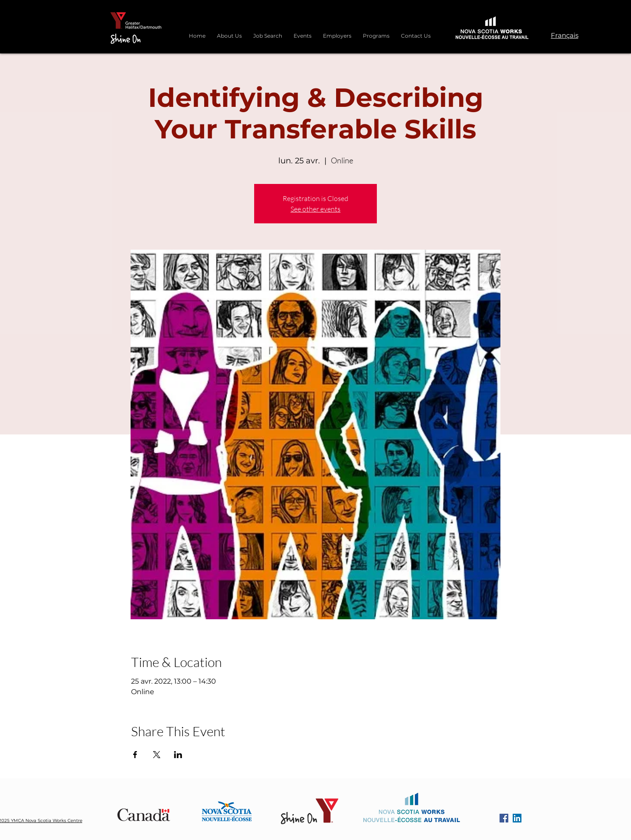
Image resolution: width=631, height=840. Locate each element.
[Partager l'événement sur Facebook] (135, 755)
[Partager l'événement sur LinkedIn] (178, 755)
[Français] (564, 35)
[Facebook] (504, 818)
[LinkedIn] (517, 818)
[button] (376, 32)
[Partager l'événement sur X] (157, 755)
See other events (315, 209)
